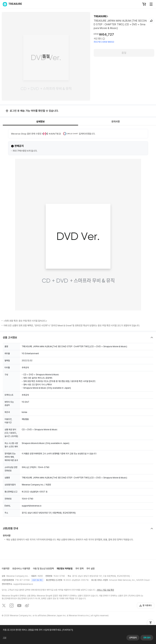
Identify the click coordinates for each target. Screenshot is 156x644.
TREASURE (100, 16)
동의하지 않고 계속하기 (143, 640)
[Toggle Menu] (151, 4)
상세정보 (40, 122)
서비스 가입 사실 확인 (105, 590)
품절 (124, 53)
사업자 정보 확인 (37, 580)
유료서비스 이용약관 (21, 569)
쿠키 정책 (79, 569)
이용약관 (6, 569)
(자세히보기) (73, 640)
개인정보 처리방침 (65, 569)
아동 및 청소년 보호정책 (43, 569)
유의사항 (116, 122)
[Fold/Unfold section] (78, 338)
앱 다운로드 (146, 606)
